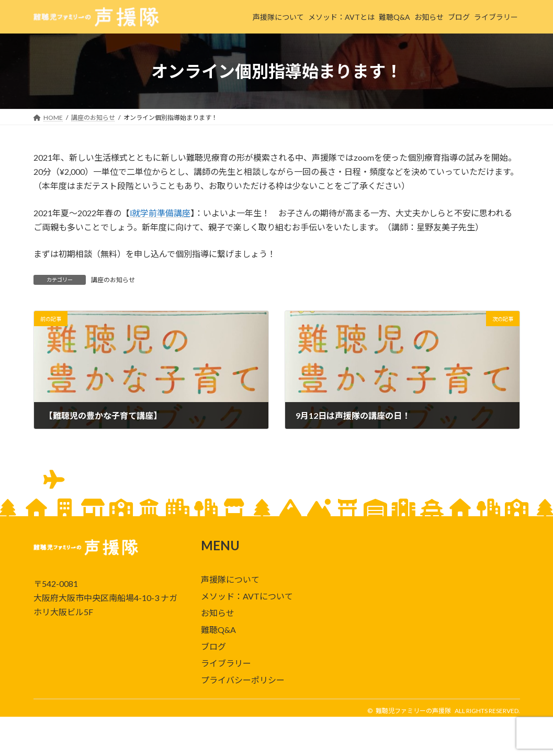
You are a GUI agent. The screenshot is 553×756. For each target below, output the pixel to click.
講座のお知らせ (113, 280)
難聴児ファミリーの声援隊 (413, 711)
